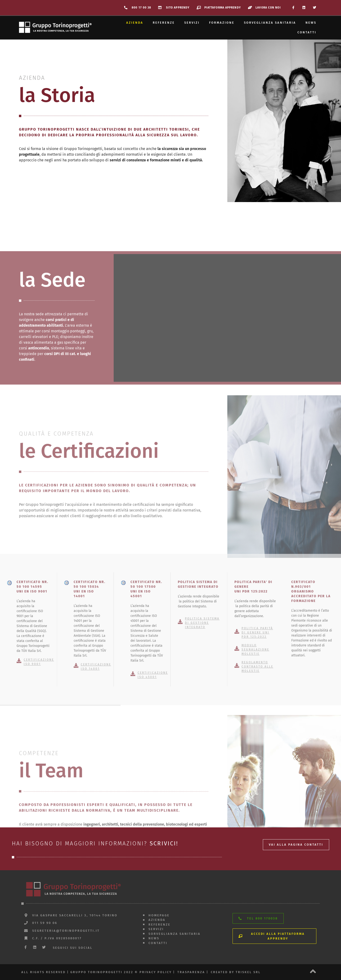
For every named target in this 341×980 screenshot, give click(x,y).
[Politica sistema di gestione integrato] (180, 703)
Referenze (164, 23)
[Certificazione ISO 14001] (76, 747)
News (311, 23)
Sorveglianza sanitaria (270, 23)
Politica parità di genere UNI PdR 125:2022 (257, 714)
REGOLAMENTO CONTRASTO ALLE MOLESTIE (257, 748)
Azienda (135, 23)
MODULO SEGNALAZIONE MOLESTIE (255, 731)
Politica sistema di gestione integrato (202, 704)
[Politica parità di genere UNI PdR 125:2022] (237, 713)
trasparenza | (193, 972)
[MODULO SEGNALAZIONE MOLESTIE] (237, 730)
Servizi (192, 23)
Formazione (222, 23)
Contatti (307, 32)
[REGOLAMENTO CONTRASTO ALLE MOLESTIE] (237, 747)
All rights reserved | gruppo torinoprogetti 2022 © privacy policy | (98, 972)
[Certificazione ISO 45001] (133, 755)
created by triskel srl (236, 972)
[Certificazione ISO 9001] (19, 742)
